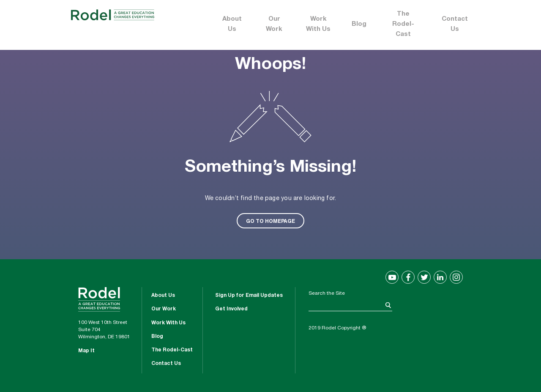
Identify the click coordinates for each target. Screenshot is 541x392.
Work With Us (318, 24)
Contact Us (455, 24)
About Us (232, 24)
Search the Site (327, 293)
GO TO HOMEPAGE (270, 221)
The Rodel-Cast (403, 24)
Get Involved (231, 309)
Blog (359, 24)
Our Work (274, 24)
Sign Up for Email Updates (249, 296)
